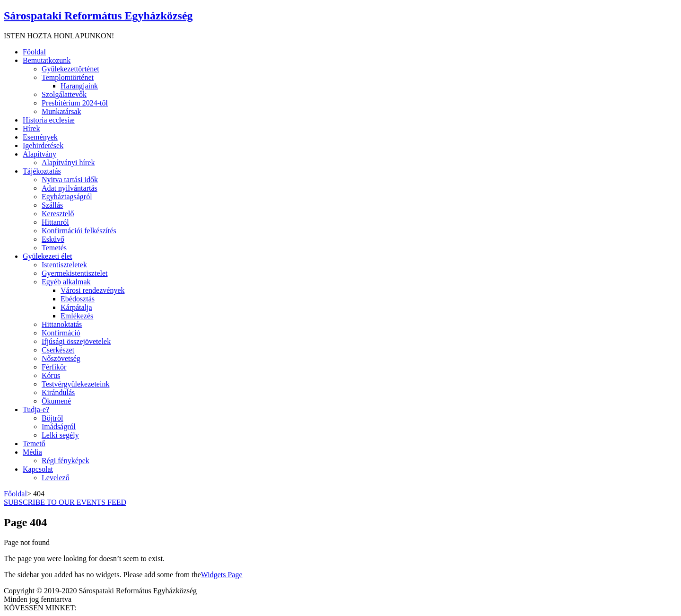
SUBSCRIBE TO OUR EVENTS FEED (65, 502)
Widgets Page (222, 575)
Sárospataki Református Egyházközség (98, 16)
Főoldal (15, 494)
